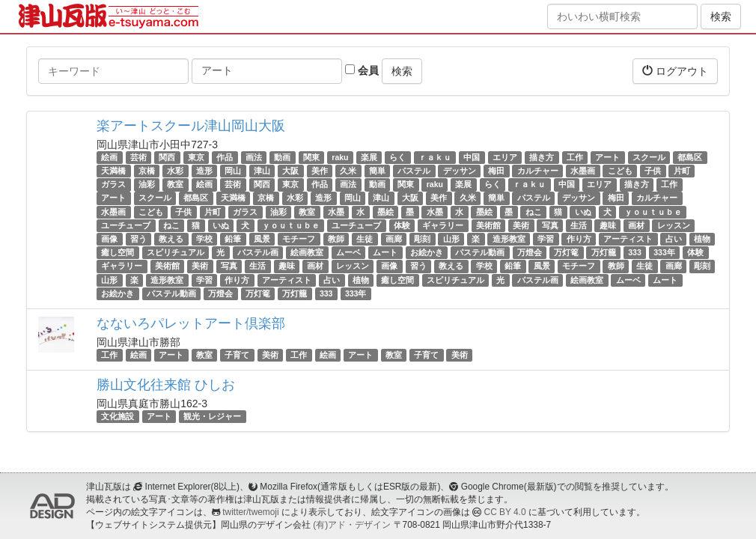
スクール (649, 157)
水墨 (336, 212)
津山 (262, 171)
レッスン (674, 225)
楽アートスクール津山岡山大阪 (191, 126)
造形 (204, 171)
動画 (282, 157)
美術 (521, 225)
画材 (636, 225)
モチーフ (299, 239)
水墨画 (583, 171)
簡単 (377, 171)
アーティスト (628, 239)
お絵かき (427, 252)
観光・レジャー (212, 416)
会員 (362, 70)
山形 (451, 239)
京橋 (147, 171)
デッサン (460, 171)
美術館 (488, 225)
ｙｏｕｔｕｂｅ (653, 212)
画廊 (394, 239)
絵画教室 (307, 252)
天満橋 (113, 171)
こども (620, 171)
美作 (320, 171)
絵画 (109, 157)
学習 (546, 239)
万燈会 (530, 252)
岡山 (233, 171)
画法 (254, 157)
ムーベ (348, 252)
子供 (653, 171)
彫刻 (422, 239)
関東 (311, 157)
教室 (175, 184)
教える (171, 239)
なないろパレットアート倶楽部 (191, 323)
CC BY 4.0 (505, 512)
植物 (702, 239)
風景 (262, 239)
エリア (505, 157)
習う (138, 239)
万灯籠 (604, 252)
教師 (336, 239)
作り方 (579, 239)
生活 (579, 225)
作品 (225, 157)
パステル (414, 171)
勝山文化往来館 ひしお (166, 385)
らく (397, 157)
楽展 (369, 157)
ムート (385, 252)
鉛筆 (233, 239)
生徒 (365, 239)
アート (607, 157)
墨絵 (385, 212)
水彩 (175, 171)
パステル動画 (480, 252)
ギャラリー (443, 225)
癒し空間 (118, 252)
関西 (167, 157)
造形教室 (509, 239)
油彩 (147, 184)
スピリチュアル (176, 252)
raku (340, 157)
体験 (402, 225)
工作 (575, 157)
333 (635, 252)
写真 (550, 225)
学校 (204, 239)
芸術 (138, 157)
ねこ (534, 212)
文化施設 (118, 416)
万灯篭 (566, 252)
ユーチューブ (126, 225)
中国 (472, 157)
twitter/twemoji (250, 512)
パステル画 (258, 252)
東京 (196, 157)
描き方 (542, 157)
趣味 (608, 225)
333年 (664, 252)
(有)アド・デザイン (352, 525)
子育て (237, 355)
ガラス (113, 184)
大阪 (290, 171)
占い (674, 239)
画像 (109, 239)
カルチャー (538, 171)
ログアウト (675, 71)
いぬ (583, 212)
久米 (348, 171)
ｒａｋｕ (435, 157)
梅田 (496, 171)
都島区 (690, 157)
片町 (682, 171)
